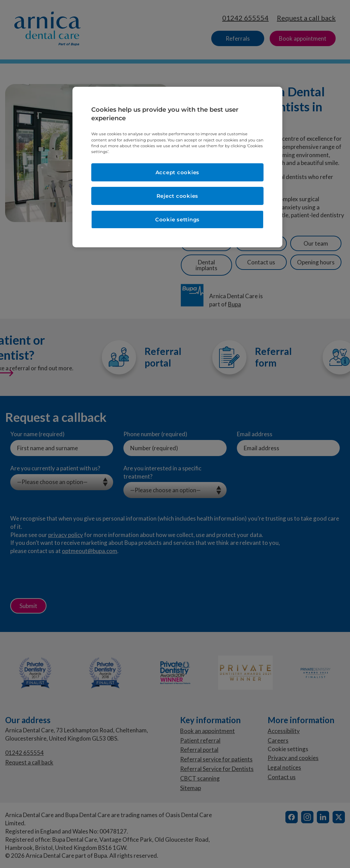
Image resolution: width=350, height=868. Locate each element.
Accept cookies (178, 172)
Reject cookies (178, 196)
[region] (177, 167)
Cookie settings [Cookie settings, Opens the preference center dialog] (177, 219)
